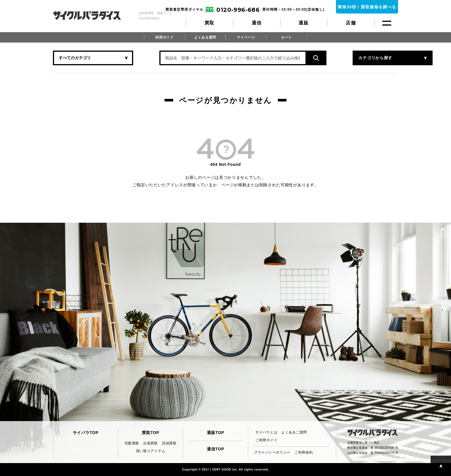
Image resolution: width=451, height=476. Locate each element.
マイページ (246, 37)
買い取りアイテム (151, 451)
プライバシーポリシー (272, 452)
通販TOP (215, 433)
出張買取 (151, 443)
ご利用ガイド (266, 440)
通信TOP (215, 449)
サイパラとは (266, 432)
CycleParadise (93, 16)
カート (286, 37)
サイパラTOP (86, 433)
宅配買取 (132, 443)
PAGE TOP (441, 466)
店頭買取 (169, 443)
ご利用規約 (304, 452)
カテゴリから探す (341, 58)
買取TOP (150, 433)
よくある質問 (205, 37)
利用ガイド (165, 37)
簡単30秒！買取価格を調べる (367, 7)
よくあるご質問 (294, 432)
